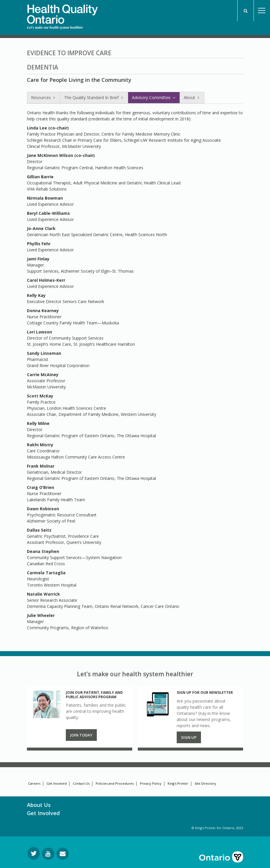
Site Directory (205, 783)
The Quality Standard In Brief (94, 97)
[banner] (62, 12)
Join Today (81, 735)
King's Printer (178, 783)
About (192, 97)
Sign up (189, 737)
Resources (44, 97)
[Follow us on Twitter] (34, 853)
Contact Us (81, 783)
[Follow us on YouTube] (48, 854)
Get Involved (57, 783)
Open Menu (262, 11)
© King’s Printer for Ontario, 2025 (217, 828)
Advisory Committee (154, 97)
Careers (34, 783)
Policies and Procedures (115, 783)
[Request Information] (63, 854)
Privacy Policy (151, 783)
